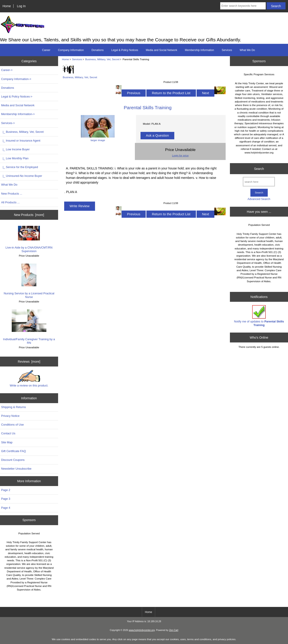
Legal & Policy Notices (125, 50)
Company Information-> (16, 79)
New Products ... (12, 194)
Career (46, 50)
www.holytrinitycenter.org (142, 630)
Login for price (180, 155)
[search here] (259, 182)
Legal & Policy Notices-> (17, 97)
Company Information (71, 50)
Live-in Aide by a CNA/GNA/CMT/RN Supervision (29, 239)
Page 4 (6, 508)
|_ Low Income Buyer (15, 149)
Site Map (7, 442)
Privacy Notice (10, 416)
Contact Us (8, 433)
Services (77, 59)
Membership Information (199, 50)
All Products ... (10, 202)
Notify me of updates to (259, 316)
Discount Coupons (13, 460)
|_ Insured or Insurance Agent (21, 141)
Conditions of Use (12, 425)
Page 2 (6, 490)
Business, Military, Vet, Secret (102, 59)
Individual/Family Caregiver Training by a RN (29, 327)
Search (259, 169)
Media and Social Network (162, 50)
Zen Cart (174, 630)
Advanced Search (259, 199)
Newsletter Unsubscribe (16, 469)
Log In (21, 6)
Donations (98, 50)
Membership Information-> (18, 114)
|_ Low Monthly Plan (15, 158)
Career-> (7, 70)
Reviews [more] (29, 362)
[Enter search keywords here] (243, 6)
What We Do (247, 50)
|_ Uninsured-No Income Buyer (22, 176)
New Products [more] (29, 215)
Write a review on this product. (29, 379)
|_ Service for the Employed (19, 167)
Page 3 (6, 499)
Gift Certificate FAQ (14, 451)
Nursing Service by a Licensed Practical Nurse (29, 281)
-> (8, 123)
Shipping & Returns (14, 407)
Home (7, 6)
